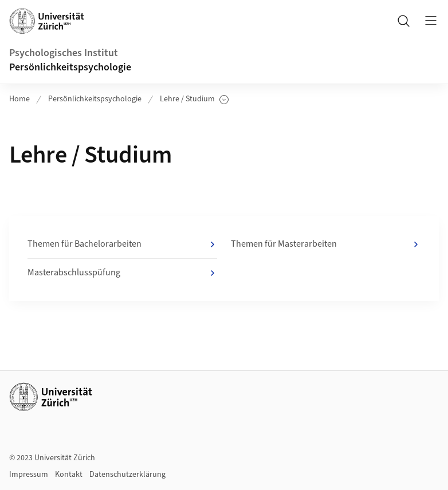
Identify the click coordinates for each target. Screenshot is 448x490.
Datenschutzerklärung (127, 475)
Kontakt (69, 475)
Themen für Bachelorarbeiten (122, 244)
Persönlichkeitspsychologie (70, 67)
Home (19, 99)
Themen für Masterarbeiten (326, 244)
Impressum (29, 475)
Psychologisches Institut (64, 53)
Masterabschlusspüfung (122, 273)
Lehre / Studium (194, 99)
